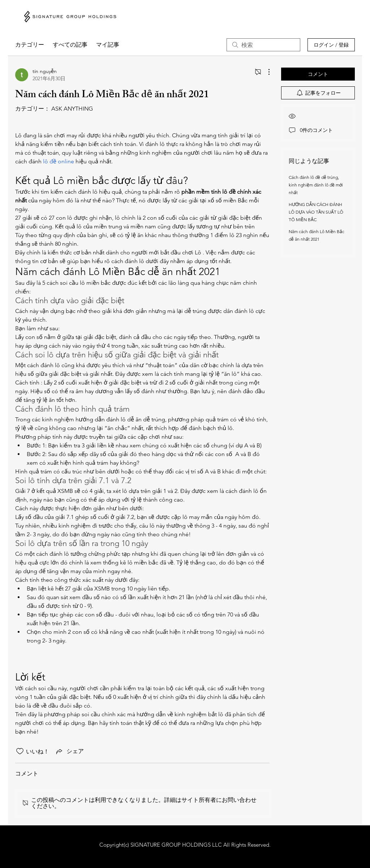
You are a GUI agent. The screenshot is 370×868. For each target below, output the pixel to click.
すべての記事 (70, 45)
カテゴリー (30, 45)
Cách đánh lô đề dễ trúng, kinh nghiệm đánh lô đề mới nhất (316, 185)
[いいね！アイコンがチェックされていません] (20, 751)
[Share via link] (69, 751)
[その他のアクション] (265, 72)
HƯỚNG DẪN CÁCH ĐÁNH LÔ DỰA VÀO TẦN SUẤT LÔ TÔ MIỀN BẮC (316, 212)
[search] (263, 45)
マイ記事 (108, 45)
